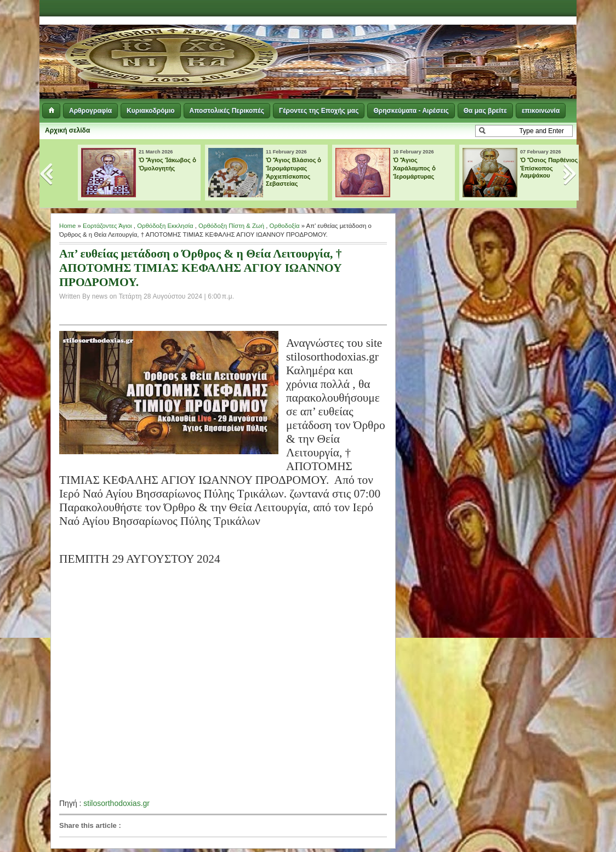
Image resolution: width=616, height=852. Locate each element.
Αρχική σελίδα (67, 130)
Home (67, 226)
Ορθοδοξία (285, 226)
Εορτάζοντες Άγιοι (107, 226)
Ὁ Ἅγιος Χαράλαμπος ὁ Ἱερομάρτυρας (414, 168)
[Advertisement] (443, 44)
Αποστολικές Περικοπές (227, 111)
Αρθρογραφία (90, 111)
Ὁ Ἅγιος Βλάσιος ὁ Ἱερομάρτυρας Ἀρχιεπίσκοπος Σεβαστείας (294, 172)
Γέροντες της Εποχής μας (319, 111)
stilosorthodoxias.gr (116, 803)
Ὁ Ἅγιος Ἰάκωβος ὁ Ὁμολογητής (167, 164)
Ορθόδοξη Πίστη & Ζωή (231, 226)
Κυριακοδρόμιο (150, 111)
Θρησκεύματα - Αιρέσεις (411, 111)
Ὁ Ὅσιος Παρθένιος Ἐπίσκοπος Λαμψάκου (549, 168)
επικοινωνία (541, 111)
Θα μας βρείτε (485, 111)
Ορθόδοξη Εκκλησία (165, 226)
